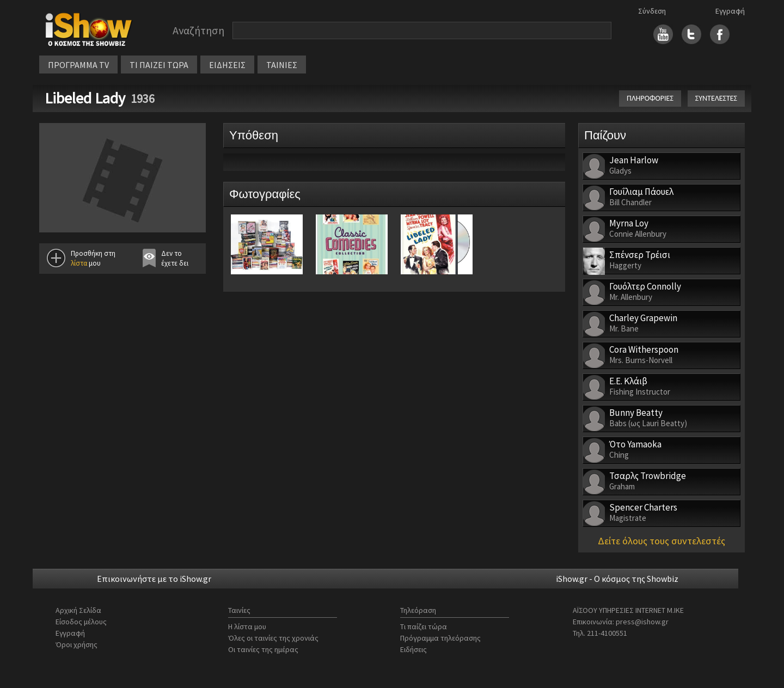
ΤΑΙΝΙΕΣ (282, 65)
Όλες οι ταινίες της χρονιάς (273, 638)
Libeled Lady (85, 98)
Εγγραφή (730, 11)
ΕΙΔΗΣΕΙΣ (227, 65)
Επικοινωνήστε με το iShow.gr (154, 579)
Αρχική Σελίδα (78, 610)
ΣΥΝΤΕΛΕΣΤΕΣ (716, 98)
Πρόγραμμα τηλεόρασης (440, 638)
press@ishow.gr (642, 622)
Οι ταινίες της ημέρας (263, 649)
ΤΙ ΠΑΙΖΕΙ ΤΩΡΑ (159, 65)
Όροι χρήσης (76, 644)
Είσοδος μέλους (81, 622)
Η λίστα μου (247, 626)
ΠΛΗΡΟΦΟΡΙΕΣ (650, 98)
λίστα (79, 263)
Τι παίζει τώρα (424, 626)
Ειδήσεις (414, 649)
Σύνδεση (652, 11)
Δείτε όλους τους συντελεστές (661, 541)
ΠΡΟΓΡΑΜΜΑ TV (78, 65)
